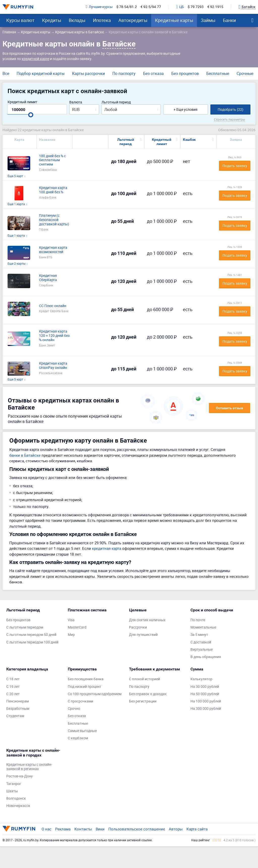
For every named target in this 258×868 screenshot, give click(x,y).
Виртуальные (202, 650)
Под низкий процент (85, 687)
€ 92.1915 (215, 7)
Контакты (83, 829)
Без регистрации (143, 701)
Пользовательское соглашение (137, 829)
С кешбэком (78, 738)
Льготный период (116, 102)
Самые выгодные (82, 731)
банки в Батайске (25, 455)
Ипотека (102, 20)
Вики (100, 829)
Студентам (15, 716)
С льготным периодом (25, 627)
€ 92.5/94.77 (151, 7)
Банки (229, 20)
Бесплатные (218, 73)
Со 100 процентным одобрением (95, 694)
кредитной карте (35, 59)
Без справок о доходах (148, 694)
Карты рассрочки (88, 73)
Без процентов (185, 73)
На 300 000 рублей (206, 709)
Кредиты (52, 20)
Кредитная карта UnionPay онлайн (53, 366)
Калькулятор (201, 679)
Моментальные (203, 627)
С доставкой (201, 642)
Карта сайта (197, 829)
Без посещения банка (86, 679)
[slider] (31, 115)
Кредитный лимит (22, 102)
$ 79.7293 (196, 7)
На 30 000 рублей (205, 687)
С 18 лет (13, 679)
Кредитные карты (174, 20)
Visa (71, 620)
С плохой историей (144, 679)
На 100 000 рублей (206, 701)
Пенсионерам (18, 701)
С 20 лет (13, 694)
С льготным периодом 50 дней (31, 635)
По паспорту (124, 73)
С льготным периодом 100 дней (32, 642)
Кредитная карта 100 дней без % (53, 190)
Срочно (74, 709)
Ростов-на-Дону (20, 776)
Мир (71, 635)
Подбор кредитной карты (41, 73)
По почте (198, 620)
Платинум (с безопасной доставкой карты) (54, 220)
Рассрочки (138, 627)
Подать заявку (235, 166)
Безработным (18, 709)
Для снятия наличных (147, 620)
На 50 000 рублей (205, 694)
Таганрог (14, 784)
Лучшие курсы (99, 7)
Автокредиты (133, 20)
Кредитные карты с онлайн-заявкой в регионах (29, 767)
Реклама (63, 829)
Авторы (176, 829)
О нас (46, 829)
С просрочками (80, 701)
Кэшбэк (189, 140)
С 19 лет (13, 687)
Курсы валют (20, 20)
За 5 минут (199, 635)
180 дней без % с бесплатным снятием (52, 160)
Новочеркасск (18, 806)
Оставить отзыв (230, 408)
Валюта (76, 102)
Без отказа (153, 73)
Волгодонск (16, 798)
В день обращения (206, 657)
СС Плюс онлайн (53, 306)
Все (6, 73)
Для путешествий (143, 635)
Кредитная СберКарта (48, 278)
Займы (208, 20)
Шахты (12, 791)
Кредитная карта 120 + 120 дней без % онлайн (54, 336)
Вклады (77, 20)
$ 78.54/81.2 (127, 7)
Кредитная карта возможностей (53, 250)
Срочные (245, 73)
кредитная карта (107, 548)
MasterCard (77, 627)
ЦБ (180, 7)
